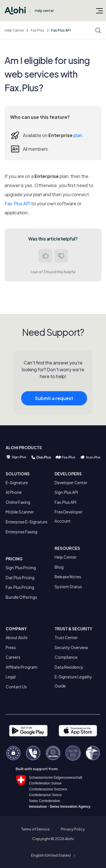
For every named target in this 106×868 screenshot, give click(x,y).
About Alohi (17, 637)
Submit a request (54, 402)
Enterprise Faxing (21, 532)
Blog (59, 567)
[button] (53, 855)
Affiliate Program (21, 667)
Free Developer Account (69, 516)
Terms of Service (35, 829)
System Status (68, 587)
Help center (44, 11)
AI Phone (14, 492)
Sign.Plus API (66, 492)
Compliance (66, 657)
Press (11, 647)
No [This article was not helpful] (61, 256)
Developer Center (71, 482)
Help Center (14, 30)
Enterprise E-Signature (27, 522)
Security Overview (71, 647)
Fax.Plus (38, 30)
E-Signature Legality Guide (73, 681)
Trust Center (66, 637)
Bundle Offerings (21, 597)
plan (78, 135)
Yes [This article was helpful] (45, 256)
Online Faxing (18, 502)
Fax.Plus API (61, 30)
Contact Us (16, 687)
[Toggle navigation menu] (99, 11)
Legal (11, 677)
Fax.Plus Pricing (20, 587)
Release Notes (68, 577)
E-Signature (17, 482)
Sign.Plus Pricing (21, 567)
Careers (13, 657)
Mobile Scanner (20, 512)
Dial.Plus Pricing (20, 577)
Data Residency (69, 667)
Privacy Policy (73, 829)
